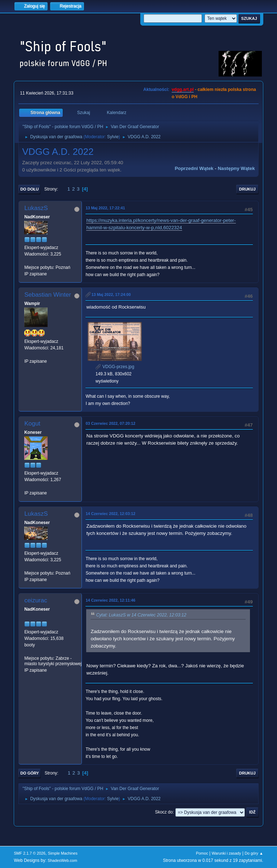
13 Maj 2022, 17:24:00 (111, 295)
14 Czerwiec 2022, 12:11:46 (110, 600)
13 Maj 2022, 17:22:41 (105, 208)
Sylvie (113, 137)
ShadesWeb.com (62, 860)
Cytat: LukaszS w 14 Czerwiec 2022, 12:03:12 (141, 615)
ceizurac (36, 600)
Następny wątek (236, 168)
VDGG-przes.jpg (115, 367)
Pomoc (202, 853)
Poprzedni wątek (194, 168)
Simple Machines (63, 853)
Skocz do (164, 812)
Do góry (30, 773)
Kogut (32, 424)
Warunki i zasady (227, 853)
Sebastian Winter (47, 295)
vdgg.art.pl (183, 90)
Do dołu (29, 189)
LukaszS (36, 208)
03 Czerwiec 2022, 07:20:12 (110, 423)
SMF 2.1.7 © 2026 (30, 853)
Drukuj (247, 189)
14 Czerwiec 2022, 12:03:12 (110, 514)
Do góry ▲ (254, 853)
